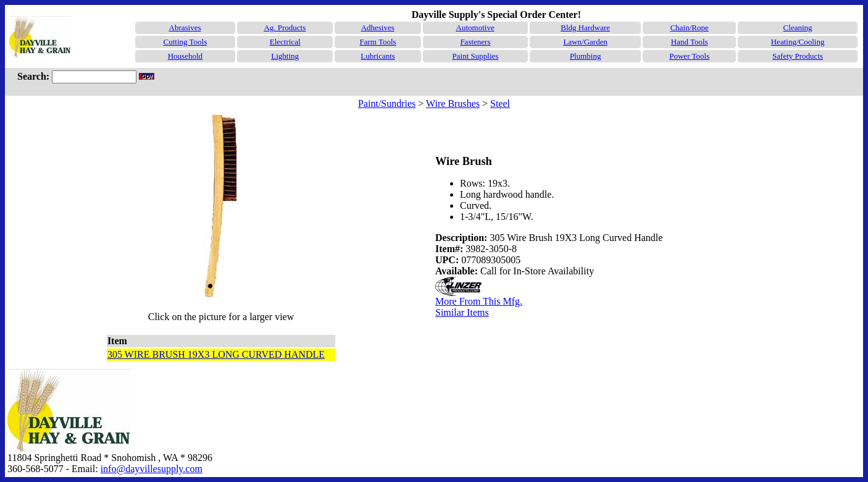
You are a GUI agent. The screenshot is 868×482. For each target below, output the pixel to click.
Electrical (285, 42)
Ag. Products (285, 27)
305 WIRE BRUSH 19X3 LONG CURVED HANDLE (216, 354)
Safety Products (798, 56)
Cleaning (798, 27)
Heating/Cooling (798, 42)
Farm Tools (378, 42)
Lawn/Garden (585, 42)
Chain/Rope (690, 27)
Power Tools (689, 56)
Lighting (285, 56)
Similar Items (462, 312)
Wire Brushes (453, 104)
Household (185, 56)
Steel (500, 104)
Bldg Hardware (585, 27)
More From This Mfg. (479, 301)
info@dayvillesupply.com (152, 469)
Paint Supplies (476, 56)
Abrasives (185, 27)
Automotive (475, 27)
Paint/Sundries (387, 104)
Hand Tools (690, 42)
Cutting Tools (185, 42)
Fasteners (475, 42)
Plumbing (586, 56)
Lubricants (378, 56)
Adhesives (378, 27)
